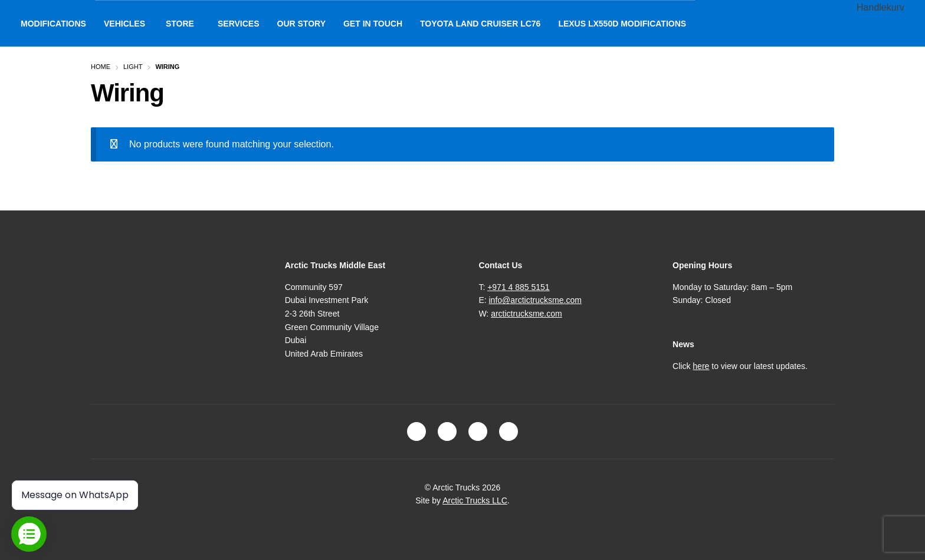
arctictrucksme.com (527, 314)
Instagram (447, 431)
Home (101, 67)
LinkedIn (478, 431)
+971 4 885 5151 (519, 287)
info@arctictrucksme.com (535, 300)
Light (133, 67)
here (701, 366)
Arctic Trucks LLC (475, 500)
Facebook (416, 431)
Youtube (509, 431)
